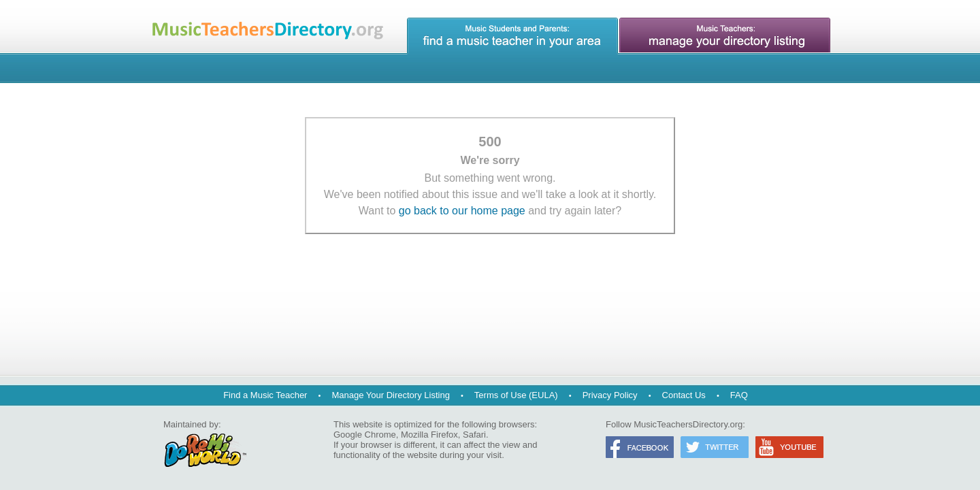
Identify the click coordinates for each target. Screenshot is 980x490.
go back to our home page (462, 211)
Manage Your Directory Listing (390, 395)
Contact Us (684, 395)
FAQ (739, 395)
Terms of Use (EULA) (516, 395)
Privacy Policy (610, 395)
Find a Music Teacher (265, 395)
